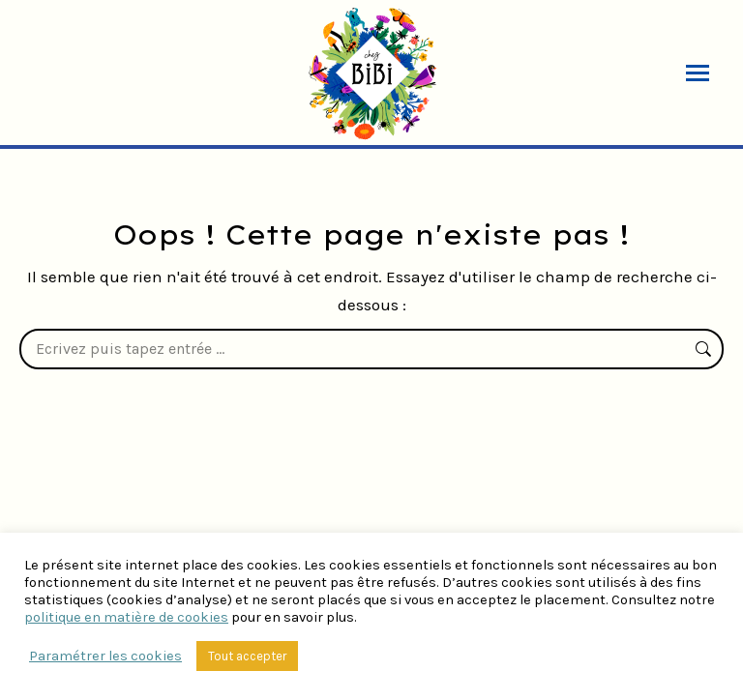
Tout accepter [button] (247, 656)
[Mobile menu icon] (698, 73)
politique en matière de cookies (126, 617)
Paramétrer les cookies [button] (105, 656)
